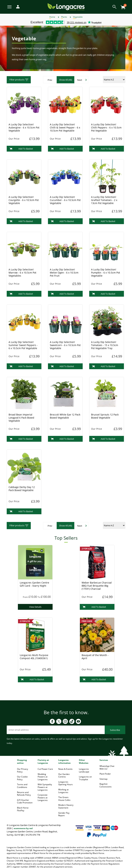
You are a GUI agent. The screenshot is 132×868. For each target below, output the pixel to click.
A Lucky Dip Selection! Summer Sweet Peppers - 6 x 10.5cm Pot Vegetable (23, 345)
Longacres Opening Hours (65, 783)
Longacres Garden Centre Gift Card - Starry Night (34, 584)
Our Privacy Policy (23, 770)
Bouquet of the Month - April (95, 657)
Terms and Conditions (22, 786)
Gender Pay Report (64, 814)
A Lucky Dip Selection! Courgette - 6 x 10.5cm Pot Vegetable (24, 200)
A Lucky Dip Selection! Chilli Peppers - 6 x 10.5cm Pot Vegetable (106, 127)
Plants (64, 17)
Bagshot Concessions (106, 785)
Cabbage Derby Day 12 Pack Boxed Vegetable (22, 489)
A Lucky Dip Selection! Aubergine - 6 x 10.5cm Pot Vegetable (24, 127)
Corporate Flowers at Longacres (43, 798)
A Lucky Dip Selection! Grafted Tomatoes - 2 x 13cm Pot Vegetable (104, 200)
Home (52, 17)
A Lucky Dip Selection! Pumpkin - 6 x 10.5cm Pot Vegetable (106, 273)
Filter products (19, 80)
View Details (35, 607)
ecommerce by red (23, 828)
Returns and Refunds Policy (24, 794)
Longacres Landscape (84, 770)
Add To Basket (21, 149)
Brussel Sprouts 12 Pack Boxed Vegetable (105, 416)
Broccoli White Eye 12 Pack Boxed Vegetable (65, 416)
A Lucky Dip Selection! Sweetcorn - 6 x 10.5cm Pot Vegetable (65, 345)
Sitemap (103, 779)
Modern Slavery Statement (66, 806)
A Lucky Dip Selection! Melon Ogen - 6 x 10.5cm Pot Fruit (64, 273)
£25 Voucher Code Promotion (25, 801)
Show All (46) (66, 80)
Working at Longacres (63, 791)
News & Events (65, 769)
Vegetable (78, 17)
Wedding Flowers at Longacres (43, 777)
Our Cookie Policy (22, 778)
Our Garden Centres (64, 775)
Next (80, 80)
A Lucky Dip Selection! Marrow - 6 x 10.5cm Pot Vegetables (22, 273)
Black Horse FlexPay (23, 809)
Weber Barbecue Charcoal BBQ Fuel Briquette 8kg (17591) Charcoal (97, 586)
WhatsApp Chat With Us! (107, 767)
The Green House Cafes (64, 799)
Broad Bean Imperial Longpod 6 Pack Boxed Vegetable (21, 418)
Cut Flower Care (45, 769)
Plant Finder (105, 774)
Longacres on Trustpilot (85, 778)
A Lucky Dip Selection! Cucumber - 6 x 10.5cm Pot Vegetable (65, 200)
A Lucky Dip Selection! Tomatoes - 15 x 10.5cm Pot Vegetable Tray (105, 345)
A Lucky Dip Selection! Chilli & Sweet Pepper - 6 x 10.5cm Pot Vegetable (65, 127)
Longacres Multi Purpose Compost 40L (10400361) (34, 657)
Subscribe (115, 730)
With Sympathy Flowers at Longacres (45, 787)
